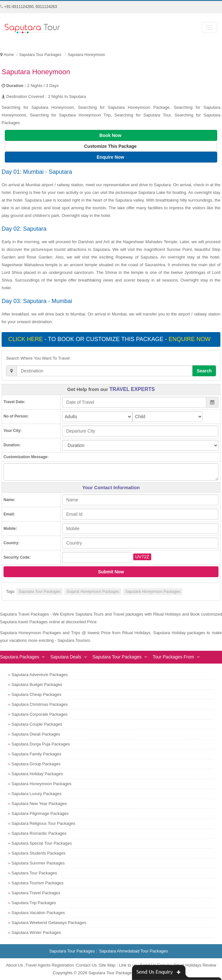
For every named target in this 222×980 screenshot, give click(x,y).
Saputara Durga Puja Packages (41, 744)
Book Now (111, 135)
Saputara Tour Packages (40, 592)
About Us (14, 965)
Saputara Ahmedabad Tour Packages (133, 951)
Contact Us (86, 965)
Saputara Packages (20, 657)
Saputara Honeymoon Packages (153, 592)
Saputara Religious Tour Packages (43, 823)
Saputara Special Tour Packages (42, 843)
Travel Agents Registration (50, 965)
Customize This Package (111, 146)
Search (204, 371)
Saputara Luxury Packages (37, 794)
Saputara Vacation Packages (38, 913)
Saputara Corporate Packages (40, 714)
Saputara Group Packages (36, 764)
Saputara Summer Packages (38, 863)
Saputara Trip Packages (34, 903)
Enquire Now (111, 157)
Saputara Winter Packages (36, 932)
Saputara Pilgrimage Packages (40, 813)
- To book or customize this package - (110, 339)
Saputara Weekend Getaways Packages (49, 923)
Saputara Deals (66, 657)
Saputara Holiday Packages (37, 774)
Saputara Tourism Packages (37, 883)
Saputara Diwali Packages (36, 734)
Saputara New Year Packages (39, 804)
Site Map (107, 965)
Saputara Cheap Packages (36, 694)
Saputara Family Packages (36, 754)
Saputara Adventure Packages (40, 675)
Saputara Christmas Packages (40, 704)
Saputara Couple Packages (37, 724)
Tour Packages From (173, 657)
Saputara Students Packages (38, 853)
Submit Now (111, 572)
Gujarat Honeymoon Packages (93, 592)
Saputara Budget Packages (37, 685)
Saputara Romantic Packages (39, 833)
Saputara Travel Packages (36, 893)
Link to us (128, 965)
